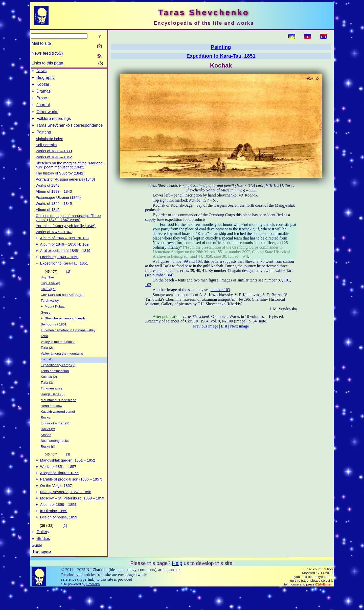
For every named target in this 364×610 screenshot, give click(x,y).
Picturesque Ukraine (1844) (58, 205)
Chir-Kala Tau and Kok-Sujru (62, 306)
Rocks (45, 430)
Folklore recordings (54, 125)
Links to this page (47, 63)
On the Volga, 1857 (56, 502)
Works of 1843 (48, 193)
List (224, 326)
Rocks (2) (48, 441)
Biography (45, 79)
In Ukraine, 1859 (54, 530)
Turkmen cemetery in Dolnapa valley (68, 343)
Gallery (43, 552)
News (41, 71)
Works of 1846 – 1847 (54, 239)
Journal (43, 109)
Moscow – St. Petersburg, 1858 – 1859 (72, 516)
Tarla (44, 348)
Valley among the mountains (62, 366)
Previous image (206, 326)
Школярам (41, 573)
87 (280, 280)
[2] (65, 546)
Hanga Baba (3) (53, 407)
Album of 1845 (48, 217)
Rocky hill (48, 459)
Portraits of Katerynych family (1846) (66, 233)
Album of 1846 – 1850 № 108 (64, 246)
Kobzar (43, 87)
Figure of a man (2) (55, 436)
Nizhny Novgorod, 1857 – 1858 (66, 509)
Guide (37, 567)
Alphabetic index (49, 146)
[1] (68, 283)
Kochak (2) (49, 389)
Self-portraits (46, 152)
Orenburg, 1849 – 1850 (59, 268)
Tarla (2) (47, 360)
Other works (47, 117)
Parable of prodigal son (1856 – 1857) (71, 495)
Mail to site (41, 43)
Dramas (43, 94)
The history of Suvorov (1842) (60, 181)
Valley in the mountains (58, 354)
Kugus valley (50, 295)
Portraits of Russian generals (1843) (65, 187)
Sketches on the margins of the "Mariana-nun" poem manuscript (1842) (70, 173)
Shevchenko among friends (65, 331)
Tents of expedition (55, 383)
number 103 (220, 290)
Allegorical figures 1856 (59, 488)
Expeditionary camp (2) (58, 377)
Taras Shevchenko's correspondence (70, 132)
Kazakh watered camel (58, 424)
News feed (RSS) (47, 53)
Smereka (93, 606)
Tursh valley (50, 312)
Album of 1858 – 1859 (58, 523)
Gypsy (45, 324)
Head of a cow (51, 418)
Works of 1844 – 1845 (54, 211)
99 (186, 261)
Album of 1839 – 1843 (54, 199)
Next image (239, 326)
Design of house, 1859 (59, 537)
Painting (44, 140)
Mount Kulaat (55, 318)
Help (177, 585)
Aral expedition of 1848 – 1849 (65, 260)
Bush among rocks (55, 453)
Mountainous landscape (59, 412)
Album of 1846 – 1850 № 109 (64, 253)
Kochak (46, 372)
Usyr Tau (47, 289)
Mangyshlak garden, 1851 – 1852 (68, 473)
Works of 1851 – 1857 (58, 481)
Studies (43, 560)
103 (199, 261)
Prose (42, 102)
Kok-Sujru (48, 300)
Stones (46, 447)
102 (148, 285)
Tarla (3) (47, 395)
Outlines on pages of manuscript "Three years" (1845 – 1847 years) (68, 225)
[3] (68, 467)
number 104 (162, 275)
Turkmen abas (51, 401)
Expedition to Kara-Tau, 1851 (64, 275)
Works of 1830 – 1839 (54, 159)
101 (287, 280)
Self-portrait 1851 (54, 337)
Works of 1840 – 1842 (54, 165)
